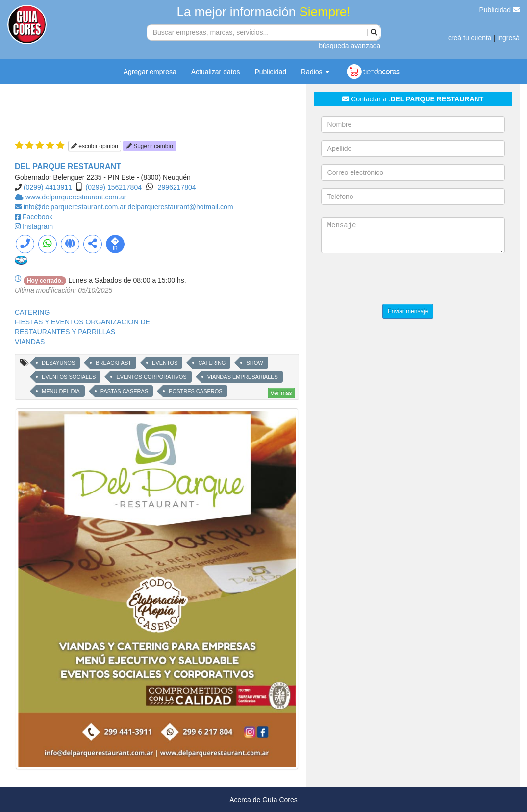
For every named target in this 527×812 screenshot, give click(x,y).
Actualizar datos (216, 72)
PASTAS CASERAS (124, 391)
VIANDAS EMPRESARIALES (243, 377)
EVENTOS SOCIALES (69, 377)
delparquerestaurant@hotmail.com (181, 207)
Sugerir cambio (150, 146)
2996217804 (177, 187)
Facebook (38, 217)
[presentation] (396, 280)
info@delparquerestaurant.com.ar (76, 207)
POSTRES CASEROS (195, 391)
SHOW (254, 363)
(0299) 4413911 (48, 187)
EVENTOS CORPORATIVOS (151, 377)
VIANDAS (30, 342)
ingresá (508, 38)
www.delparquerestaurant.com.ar (76, 197)
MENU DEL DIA (61, 391)
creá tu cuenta (470, 38)
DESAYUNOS (58, 363)
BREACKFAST (113, 363)
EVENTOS (165, 363)
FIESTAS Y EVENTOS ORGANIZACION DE (82, 322)
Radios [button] (315, 72)
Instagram (38, 226)
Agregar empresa (150, 72)
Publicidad (500, 10)
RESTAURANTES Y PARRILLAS (65, 332)
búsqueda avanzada (350, 46)
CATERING (32, 312)
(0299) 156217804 (114, 187)
